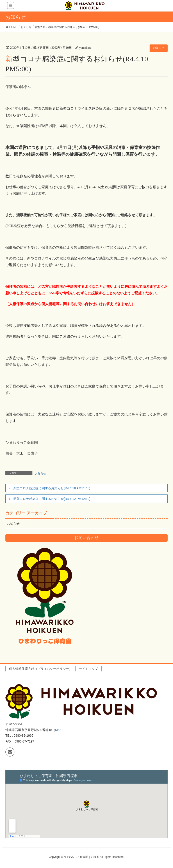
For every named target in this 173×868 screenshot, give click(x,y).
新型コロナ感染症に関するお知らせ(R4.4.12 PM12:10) (52, 499)
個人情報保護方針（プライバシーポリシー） (41, 669)
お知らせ (159, 48)
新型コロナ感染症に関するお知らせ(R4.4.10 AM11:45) (52, 488)
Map (58, 730)
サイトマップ (89, 669)
